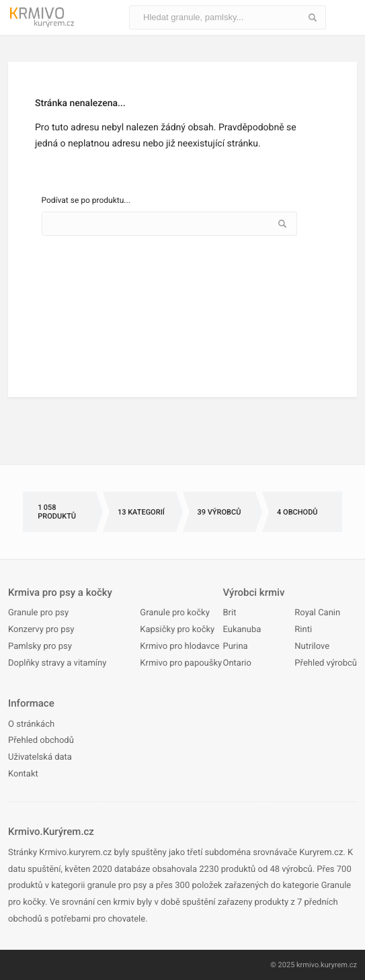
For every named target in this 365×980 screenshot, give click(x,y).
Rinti (303, 630)
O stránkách (31, 724)
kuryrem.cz (339, 965)
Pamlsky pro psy (40, 647)
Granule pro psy (38, 613)
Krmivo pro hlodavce (179, 647)
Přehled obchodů (41, 741)
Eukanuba (242, 630)
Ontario (237, 663)
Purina (235, 647)
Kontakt (23, 774)
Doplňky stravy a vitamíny (57, 663)
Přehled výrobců (326, 663)
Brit (229, 613)
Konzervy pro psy (41, 630)
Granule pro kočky (174, 613)
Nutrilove (312, 647)
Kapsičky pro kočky (177, 630)
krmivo (308, 965)
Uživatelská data (40, 757)
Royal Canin (317, 613)
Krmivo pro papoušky (181, 663)
